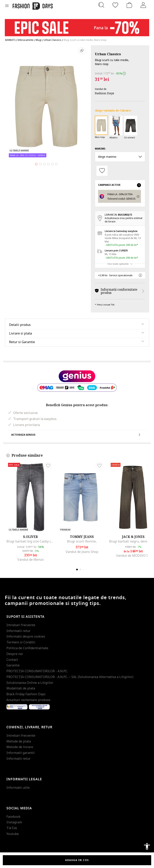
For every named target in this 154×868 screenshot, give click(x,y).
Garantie (13, 665)
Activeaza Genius (77, 435)
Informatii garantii (21, 753)
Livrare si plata (20, 333)
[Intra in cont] (143, 5)
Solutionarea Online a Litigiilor (30, 683)
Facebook (13, 817)
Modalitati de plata (21, 688)
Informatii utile (18, 788)
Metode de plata (19, 741)
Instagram (14, 822)
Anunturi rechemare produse (28, 700)
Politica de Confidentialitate (27, 648)
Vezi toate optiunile (118, 264)
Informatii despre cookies (26, 636)
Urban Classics (108, 54)
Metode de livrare (20, 747)
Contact (12, 660)
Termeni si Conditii (21, 642)
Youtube (13, 834)
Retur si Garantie (22, 342)
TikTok (12, 828)
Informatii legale (24, 779)
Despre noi (15, 654)
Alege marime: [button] (120, 157)
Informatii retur (18, 631)
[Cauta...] (101, 5)
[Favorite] (115, 5)
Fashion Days (104, 93)
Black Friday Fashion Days (26, 694)
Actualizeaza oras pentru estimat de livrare (124, 220)
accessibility (147, 846)
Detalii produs (20, 325)
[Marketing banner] (77, 26)
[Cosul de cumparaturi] (129, 5)
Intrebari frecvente (21, 625)
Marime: (100, 149)
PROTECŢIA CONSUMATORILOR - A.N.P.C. (37, 671)
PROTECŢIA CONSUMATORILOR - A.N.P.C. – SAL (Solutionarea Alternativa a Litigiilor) (70, 677)
